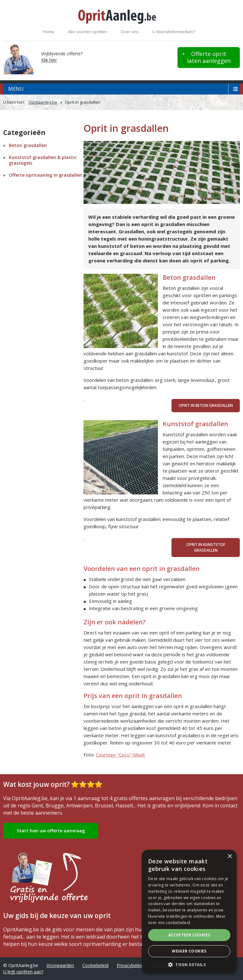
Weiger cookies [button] (189, 951)
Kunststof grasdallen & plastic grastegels (43, 160)
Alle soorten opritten (88, 32)
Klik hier (49, 60)
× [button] (230, 857)
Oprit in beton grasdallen (206, 405)
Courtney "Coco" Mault (120, 755)
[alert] (189, 912)
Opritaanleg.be (43, 102)
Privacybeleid (130, 965)
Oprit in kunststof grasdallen (206, 547)
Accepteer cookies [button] (189, 935)
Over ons (130, 32)
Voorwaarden (60, 965)
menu (16, 89)
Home (49, 32)
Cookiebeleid (95, 965)
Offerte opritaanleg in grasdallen (46, 175)
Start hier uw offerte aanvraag (51, 831)
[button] (189, 964)
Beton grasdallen (28, 145)
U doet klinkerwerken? (174, 32)
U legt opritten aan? (23, 972)
